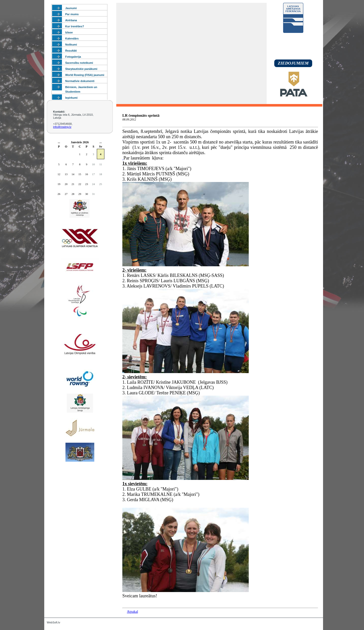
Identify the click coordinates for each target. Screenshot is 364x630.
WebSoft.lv (53, 622)
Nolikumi (71, 45)
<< (59, 143)
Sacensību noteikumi (79, 63)
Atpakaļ (132, 612)
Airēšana (71, 20)
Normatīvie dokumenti (80, 81)
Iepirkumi (71, 98)
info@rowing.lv (62, 127)
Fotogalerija (73, 57)
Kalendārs (72, 38)
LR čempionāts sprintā (141, 115)
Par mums (72, 14)
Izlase (69, 32)
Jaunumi (71, 8)
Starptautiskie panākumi (81, 69)
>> (100, 143)
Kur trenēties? (75, 26)
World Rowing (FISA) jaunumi (85, 75)
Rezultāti (71, 51)
